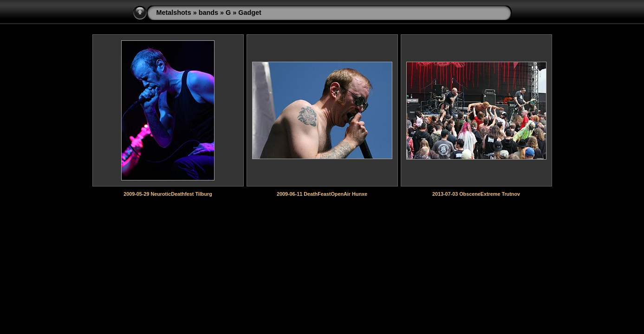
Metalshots (174, 13)
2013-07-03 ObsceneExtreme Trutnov (476, 194)
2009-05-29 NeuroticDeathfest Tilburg (168, 194)
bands (208, 13)
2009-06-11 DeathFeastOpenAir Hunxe (322, 194)
